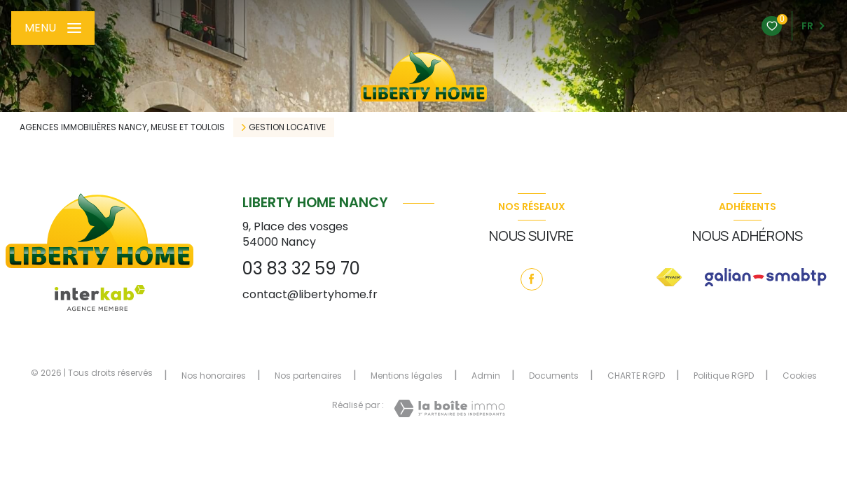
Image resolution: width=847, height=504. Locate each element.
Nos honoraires (214, 376)
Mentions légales (407, 376)
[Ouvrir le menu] (53, 28)
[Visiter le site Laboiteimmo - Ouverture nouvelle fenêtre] (449, 408)
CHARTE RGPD (636, 376)
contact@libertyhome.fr (310, 294)
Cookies (800, 376)
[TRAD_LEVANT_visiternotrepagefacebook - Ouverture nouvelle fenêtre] (532, 279)
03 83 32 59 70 (301, 268)
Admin (486, 376)
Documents (554, 376)
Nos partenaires (308, 376)
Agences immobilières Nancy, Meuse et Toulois (122, 127)
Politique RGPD (724, 376)
